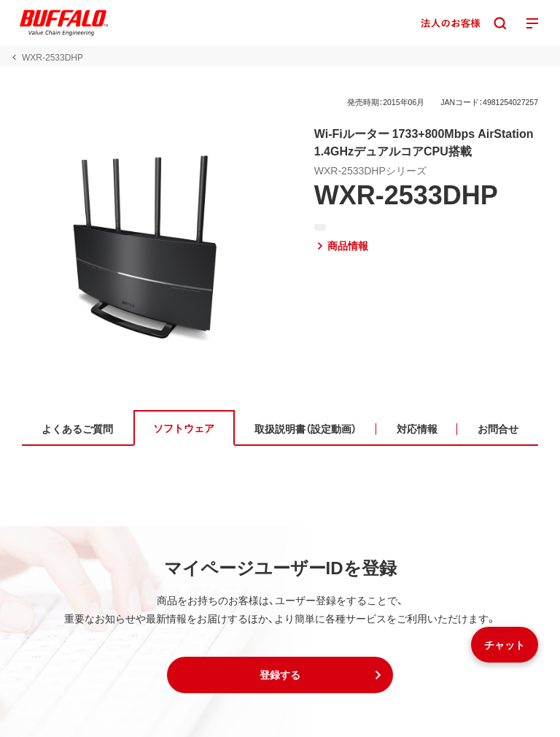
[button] (280, 675)
